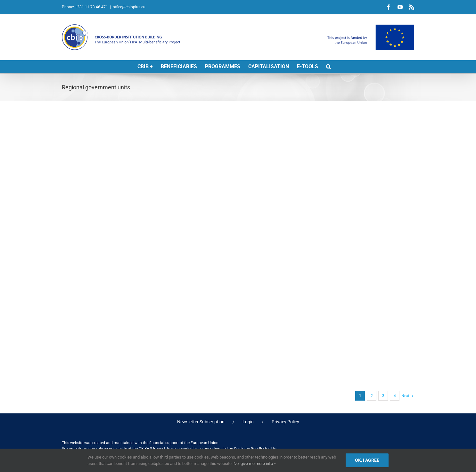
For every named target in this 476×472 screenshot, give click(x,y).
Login (248, 422)
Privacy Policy (285, 422)
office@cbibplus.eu (129, 7)
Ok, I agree (367, 460)
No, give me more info (255, 464)
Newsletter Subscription (201, 422)
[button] (328, 67)
